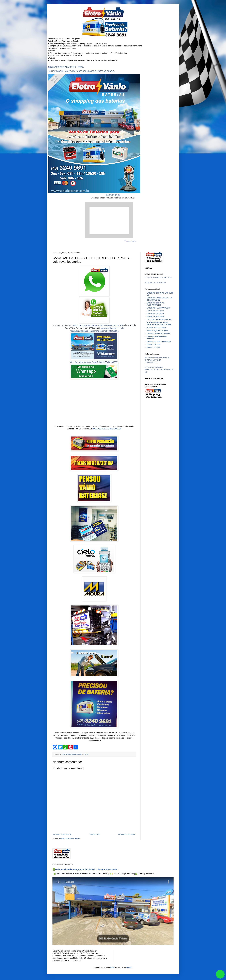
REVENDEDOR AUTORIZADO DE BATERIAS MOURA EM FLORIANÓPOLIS (157, 360)
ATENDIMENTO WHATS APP (155, 283)
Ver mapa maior (130, 241)
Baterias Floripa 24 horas (157, 328)
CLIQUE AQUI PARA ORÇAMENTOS (158, 278)
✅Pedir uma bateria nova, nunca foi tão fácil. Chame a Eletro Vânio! (85, 869)
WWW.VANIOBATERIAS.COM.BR (107, 429)
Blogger (129, 967)
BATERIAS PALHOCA (155, 314)
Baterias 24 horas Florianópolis (159, 341)
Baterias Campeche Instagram (159, 333)
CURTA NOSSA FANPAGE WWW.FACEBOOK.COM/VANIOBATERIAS (159, 370)
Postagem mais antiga (127, 834)
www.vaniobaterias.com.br (112, 328)
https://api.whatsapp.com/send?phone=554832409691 (94, 331)
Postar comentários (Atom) (70, 838)
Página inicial (95, 834)
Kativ (112, 967)
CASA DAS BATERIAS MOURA (159, 320)
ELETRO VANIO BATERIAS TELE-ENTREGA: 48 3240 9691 (159, 324)
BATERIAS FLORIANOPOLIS (158, 308)
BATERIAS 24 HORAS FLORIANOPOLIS (156, 304)
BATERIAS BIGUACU (155, 311)
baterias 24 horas (154, 347)
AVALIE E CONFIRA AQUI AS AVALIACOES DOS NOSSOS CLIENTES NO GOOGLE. (81, 71)
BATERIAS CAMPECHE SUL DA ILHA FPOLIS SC (159, 299)
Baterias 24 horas (154, 344)
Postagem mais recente (62, 834)
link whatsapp (220, 974)
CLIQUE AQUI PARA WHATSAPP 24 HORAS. (66, 67)
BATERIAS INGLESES (156, 317)
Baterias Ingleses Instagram (158, 331)
